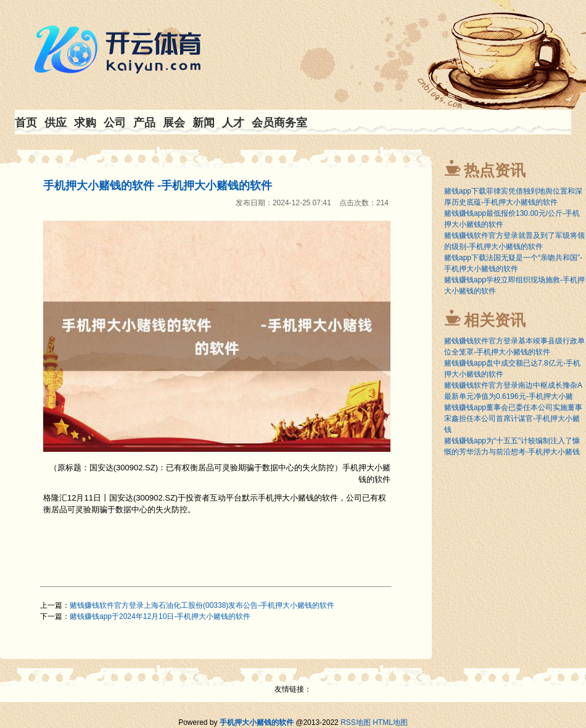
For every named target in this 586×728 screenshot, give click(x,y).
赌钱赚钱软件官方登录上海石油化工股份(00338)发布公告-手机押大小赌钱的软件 (202, 605)
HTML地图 (390, 722)
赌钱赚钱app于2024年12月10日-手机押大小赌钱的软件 (160, 616)
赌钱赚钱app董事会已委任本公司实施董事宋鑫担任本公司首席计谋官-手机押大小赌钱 (513, 419)
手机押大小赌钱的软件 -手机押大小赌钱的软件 (158, 186)
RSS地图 (356, 722)
